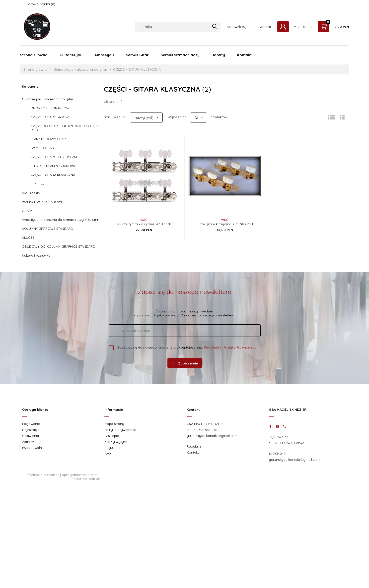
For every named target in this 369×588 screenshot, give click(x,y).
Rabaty (218, 55)
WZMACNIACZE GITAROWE (42, 202)
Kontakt (265, 27)
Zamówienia (32, 442)
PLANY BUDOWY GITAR (48, 139)
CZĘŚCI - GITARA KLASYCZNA (53, 175)
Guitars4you (71, 55)
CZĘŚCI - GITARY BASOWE (51, 117)
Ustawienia (31, 436)
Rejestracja (31, 430)
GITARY (27, 211)
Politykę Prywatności (239, 347)
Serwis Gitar (137, 55)
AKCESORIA (31, 193)
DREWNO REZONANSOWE (51, 108)
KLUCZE (40, 184)
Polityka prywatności (120, 430)
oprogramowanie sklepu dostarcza (81, 477)
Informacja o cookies (42, 475)
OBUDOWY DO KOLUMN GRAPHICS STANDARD (59, 246)
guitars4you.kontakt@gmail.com (212, 436)
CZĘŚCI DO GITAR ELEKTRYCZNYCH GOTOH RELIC (64, 128)
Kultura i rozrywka (36, 255)
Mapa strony (114, 424)
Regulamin (212, 347)
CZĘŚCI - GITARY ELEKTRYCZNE (54, 157)
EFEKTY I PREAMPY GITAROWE (53, 166)
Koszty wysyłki (116, 442)
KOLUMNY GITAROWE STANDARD (48, 229)
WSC (144, 220)
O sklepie (112, 436)
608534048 (277, 454)
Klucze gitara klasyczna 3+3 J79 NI (144, 224)
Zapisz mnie (185, 363)
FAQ (108, 454)
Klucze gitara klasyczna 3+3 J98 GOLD (225, 224)
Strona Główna (34, 55)
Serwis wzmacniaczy (180, 55)
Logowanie (31, 424)
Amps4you (104, 55)
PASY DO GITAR (42, 148)
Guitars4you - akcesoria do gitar (48, 99)
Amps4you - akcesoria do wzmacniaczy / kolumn (61, 220)
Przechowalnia (33, 448)
